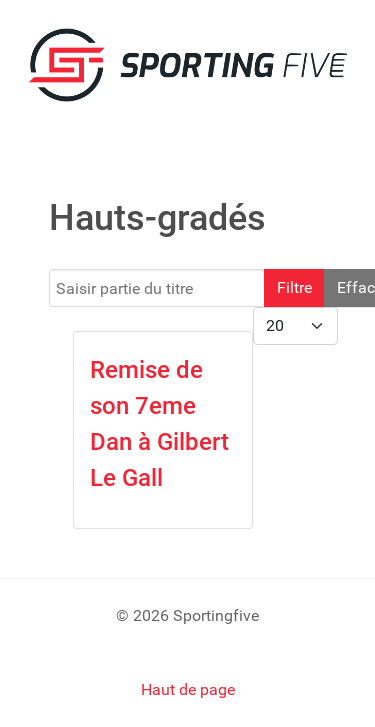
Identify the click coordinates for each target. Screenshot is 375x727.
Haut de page (188, 689)
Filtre (294, 287)
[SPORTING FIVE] (187, 63)
